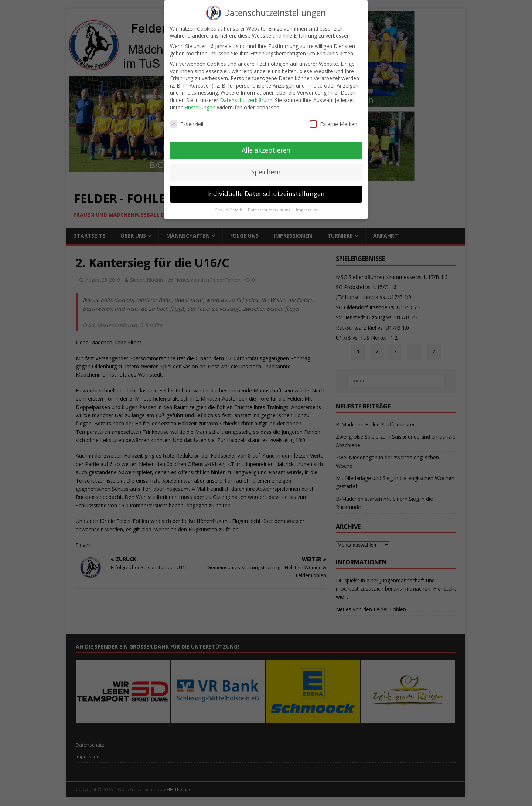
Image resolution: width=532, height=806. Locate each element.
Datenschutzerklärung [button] (270, 204)
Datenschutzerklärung (246, 94)
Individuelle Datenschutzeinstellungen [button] (266, 187)
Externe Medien (333, 118)
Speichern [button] (266, 166)
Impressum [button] (307, 204)
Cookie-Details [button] (229, 204)
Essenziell (187, 118)
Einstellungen (200, 101)
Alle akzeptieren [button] (266, 144)
